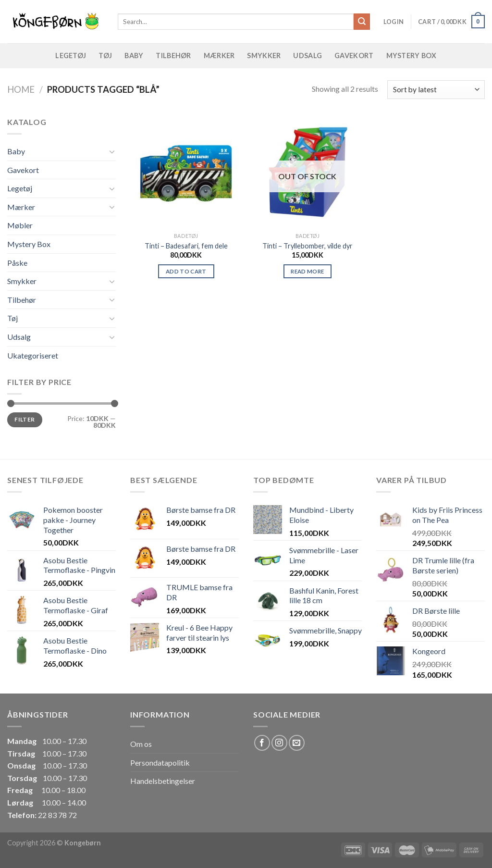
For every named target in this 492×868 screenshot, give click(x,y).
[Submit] (362, 22)
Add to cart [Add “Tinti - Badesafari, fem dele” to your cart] (186, 271)
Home (21, 89)
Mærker (219, 56)
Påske (17, 263)
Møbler (20, 225)
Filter (25, 419)
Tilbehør (173, 56)
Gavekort (354, 56)
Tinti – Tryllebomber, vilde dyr (307, 246)
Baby (134, 56)
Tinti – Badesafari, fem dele (186, 246)
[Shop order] (436, 90)
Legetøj (71, 56)
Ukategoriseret (33, 355)
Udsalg (307, 56)
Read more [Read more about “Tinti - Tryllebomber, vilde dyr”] (307, 271)
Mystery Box (412, 56)
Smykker (264, 56)
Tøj (105, 56)
